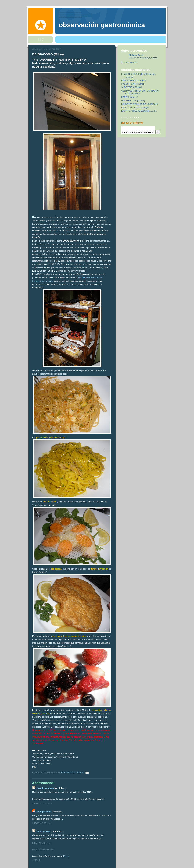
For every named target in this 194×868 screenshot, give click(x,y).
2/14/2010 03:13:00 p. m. (73, 772)
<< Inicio (36, 860)
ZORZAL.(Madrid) (130, 97)
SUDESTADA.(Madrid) (132, 87)
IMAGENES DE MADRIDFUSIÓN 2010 (140, 104)
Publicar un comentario (43, 850)
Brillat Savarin (43, 831)
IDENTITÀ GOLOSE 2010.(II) (135, 108)
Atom (66, 856)
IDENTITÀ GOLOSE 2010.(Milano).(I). (139, 111)
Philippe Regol (43, 812)
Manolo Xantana (45, 788)
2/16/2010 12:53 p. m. (42, 803)
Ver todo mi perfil (129, 62)
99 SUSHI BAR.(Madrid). (133, 84)
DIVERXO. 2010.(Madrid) (133, 101)
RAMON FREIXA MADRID (134, 80)
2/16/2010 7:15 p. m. (42, 843)
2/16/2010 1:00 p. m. (42, 823)
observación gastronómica (102, 25)
